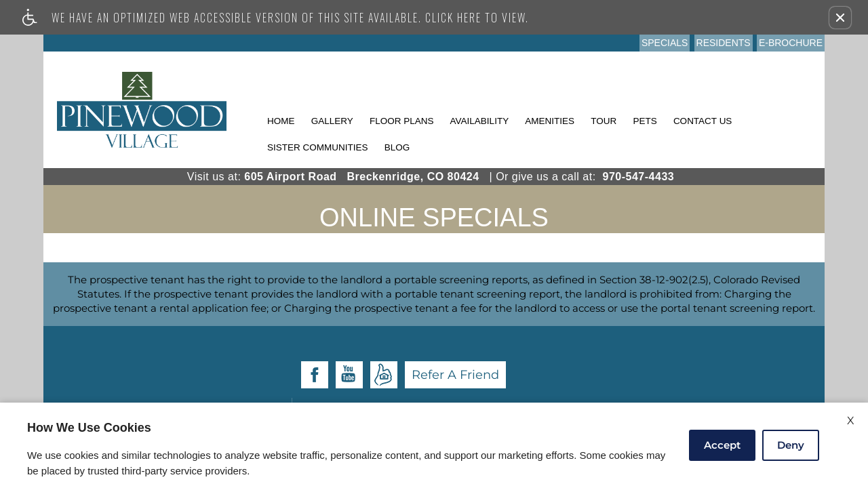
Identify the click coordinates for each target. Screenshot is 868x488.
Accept (722, 445)
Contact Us (703, 121)
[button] (840, 18)
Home (281, 121)
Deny (791, 445)
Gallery (332, 121)
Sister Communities (318, 147)
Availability (480, 121)
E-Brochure (791, 43)
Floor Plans (402, 121)
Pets (645, 121)
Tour (604, 121)
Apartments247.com (453, 364)
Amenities (550, 121)
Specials (665, 43)
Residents (724, 43)
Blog (397, 147)
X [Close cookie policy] (851, 421)
